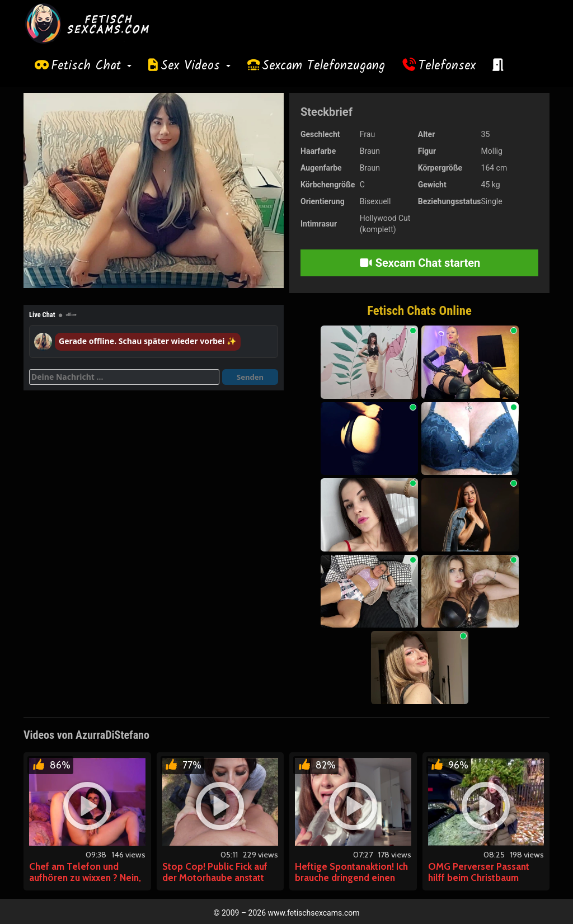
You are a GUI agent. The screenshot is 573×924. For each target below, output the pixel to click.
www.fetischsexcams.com (314, 913)
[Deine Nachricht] (124, 377)
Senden (250, 377)
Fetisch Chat (91, 66)
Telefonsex (447, 66)
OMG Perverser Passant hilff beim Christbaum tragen (479, 878)
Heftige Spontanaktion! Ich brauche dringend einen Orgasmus (351, 878)
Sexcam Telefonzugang (323, 66)
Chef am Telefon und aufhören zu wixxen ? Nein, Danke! (85, 878)
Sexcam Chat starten (420, 263)
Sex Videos (196, 66)
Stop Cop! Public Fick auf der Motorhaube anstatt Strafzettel (215, 878)
